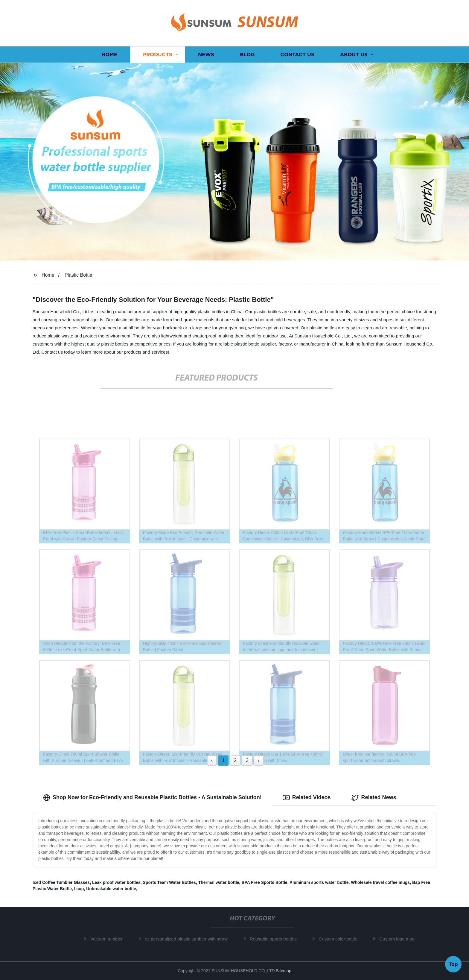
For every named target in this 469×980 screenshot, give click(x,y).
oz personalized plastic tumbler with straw (190, 939)
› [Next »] (259, 760)
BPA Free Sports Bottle (264, 882)
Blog (247, 55)
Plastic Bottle (78, 275)
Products (158, 55)
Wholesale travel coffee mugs (380, 882)
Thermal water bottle (219, 882)
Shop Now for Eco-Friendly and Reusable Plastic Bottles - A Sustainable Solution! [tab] (152, 798)
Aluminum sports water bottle (319, 882)
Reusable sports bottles (277, 939)
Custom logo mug (401, 939)
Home (109, 55)
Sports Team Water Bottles (169, 882)
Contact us (297, 55)
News (206, 55)
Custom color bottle (341, 939)
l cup (79, 889)
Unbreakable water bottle (111, 889)
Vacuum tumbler (110, 939)
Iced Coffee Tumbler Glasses (61, 882)
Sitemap (283, 971)
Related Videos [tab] (307, 798)
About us (354, 55)
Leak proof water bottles (116, 882)
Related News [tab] (374, 798)
